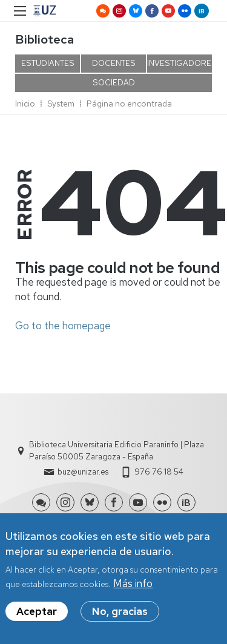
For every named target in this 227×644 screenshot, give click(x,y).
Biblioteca (44, 39)
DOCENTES (114, 63)
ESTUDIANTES (48, 63)
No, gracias (120, 619)
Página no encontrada (129, 103)
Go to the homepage (63, 326)
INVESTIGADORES (179, 63)
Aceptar (37, 619)
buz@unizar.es (83, 472)
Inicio (25, 103)
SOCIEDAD (114, 83)
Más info (133, 591)
